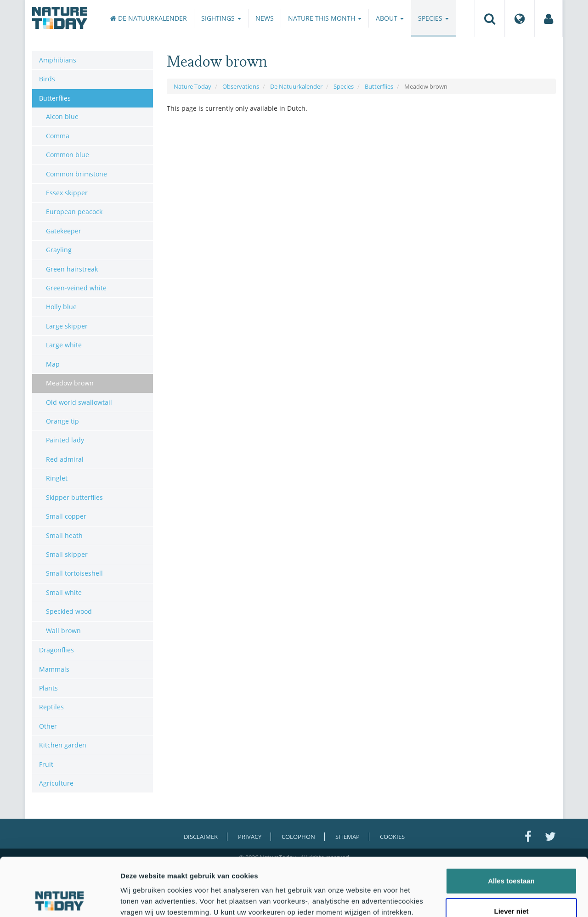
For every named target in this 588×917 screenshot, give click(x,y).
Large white (64, 345)
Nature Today (192, 86)
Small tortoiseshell (74, 573)
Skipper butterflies (74, 497)
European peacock (74, 212)
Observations (241, 86)
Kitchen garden (63, 745)
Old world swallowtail (79, 402)
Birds (47, 79)
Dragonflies (57, 650)
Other (48, 726)
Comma (58, 136)
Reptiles (51, 707)
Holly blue (61, 307)
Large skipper (67, 326)
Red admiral (65, 459)
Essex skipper (67, 193)
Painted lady (65, 440)
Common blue (68, 155)
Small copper (66, 516)
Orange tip (62, 421)
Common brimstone (76, 174)
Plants (48, 688)
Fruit (46, 764)
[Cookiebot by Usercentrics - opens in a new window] (59, 899)
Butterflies (379, 86)
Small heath (64, 535)
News (265, 18)
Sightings (221, 18)
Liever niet (511, 857)
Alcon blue (62, 116)
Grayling (59, 250)
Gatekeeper (64, 231)
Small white (64, 592)
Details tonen (496, 899)
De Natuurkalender (149, 18)
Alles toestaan (511, 826)
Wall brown (63, 631)
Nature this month (325, 18)
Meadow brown (70, 383)
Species (433, 18)
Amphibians (58, 60)
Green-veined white (76, 288)
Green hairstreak (72, 269)
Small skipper (67, 554)
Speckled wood (69, 611)
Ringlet (57, 478)
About (390, 18)
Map (53, 364)
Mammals (54, 669)
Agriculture (56, 783)
